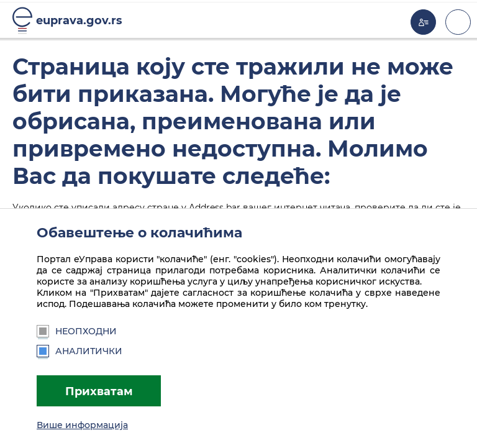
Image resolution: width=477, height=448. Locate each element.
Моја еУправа (423, 22)
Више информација (82, 425)
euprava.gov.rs (79, 20)
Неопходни (77, 331)
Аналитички (79, 351)
